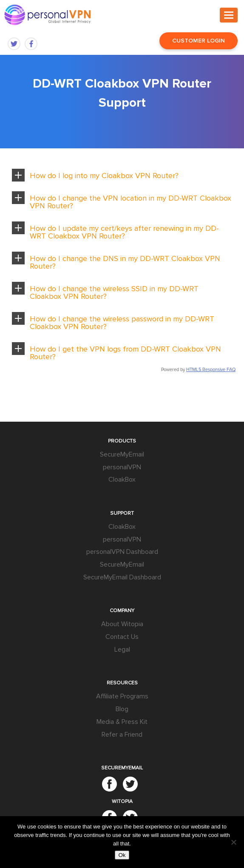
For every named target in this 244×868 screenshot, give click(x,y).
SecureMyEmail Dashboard (122, 577)
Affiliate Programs (122, 696)
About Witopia (122, 624)
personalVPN (122, 467)
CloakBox (122, 479)
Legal (122, 650)
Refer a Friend (122, 735)
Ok (122, 855)
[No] (233, 842)
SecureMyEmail (122, 454)
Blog (122, 709)
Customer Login (199, 41)
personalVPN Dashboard (122, 552)
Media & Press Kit (122, 722)
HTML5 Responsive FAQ (211, 370)
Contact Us (122, 637)
